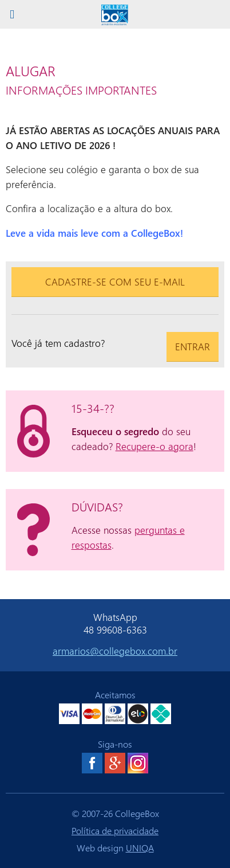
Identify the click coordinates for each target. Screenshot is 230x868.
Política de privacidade (115, 830)
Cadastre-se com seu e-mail (115, 281)
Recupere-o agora (154, 446)
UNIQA (140, 848)
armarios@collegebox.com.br (115, 651)
